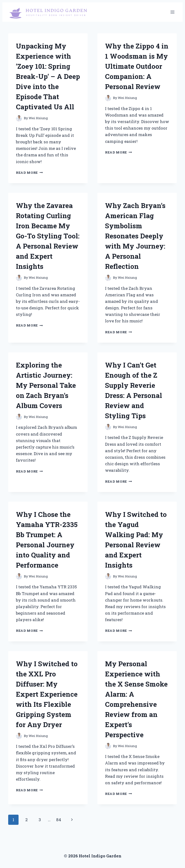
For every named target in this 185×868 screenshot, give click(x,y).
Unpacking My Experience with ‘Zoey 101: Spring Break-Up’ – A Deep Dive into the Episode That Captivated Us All (48, 76)
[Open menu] (172, 12)
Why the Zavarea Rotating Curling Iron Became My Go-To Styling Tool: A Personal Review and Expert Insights (48, 236)
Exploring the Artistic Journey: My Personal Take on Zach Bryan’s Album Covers (46, 385)
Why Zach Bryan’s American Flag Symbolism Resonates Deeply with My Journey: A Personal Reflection (135, 236)
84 (59, 820)
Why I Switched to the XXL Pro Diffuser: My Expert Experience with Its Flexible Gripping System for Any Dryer (47, 694)
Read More (29, 173)
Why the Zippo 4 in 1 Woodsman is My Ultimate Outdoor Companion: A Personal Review (137, 66)
